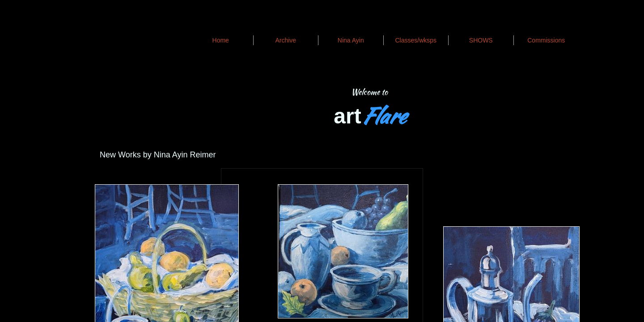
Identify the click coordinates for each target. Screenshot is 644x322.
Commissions (546, 40)
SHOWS (481, 40)
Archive (286, 40)
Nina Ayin (351, 40)
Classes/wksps (416, 40)
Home (221, 40)
